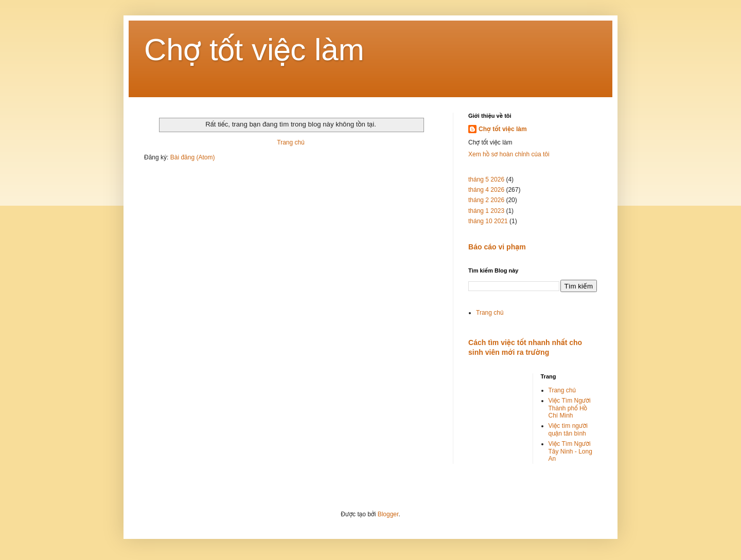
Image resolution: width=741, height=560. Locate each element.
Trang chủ (290, 142)
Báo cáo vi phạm (497, 247)
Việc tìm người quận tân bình (568, 429)
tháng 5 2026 (486, 179)
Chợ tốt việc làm (254, 50)
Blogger (388, 514)
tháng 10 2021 (488, 221)
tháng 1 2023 (486, 211)
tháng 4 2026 (486, 190)
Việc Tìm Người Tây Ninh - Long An (570, 451)
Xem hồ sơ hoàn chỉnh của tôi (509, 154)
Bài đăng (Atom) (193, 157)
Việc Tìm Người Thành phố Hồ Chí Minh (570, 408)
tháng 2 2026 (486, 200)
